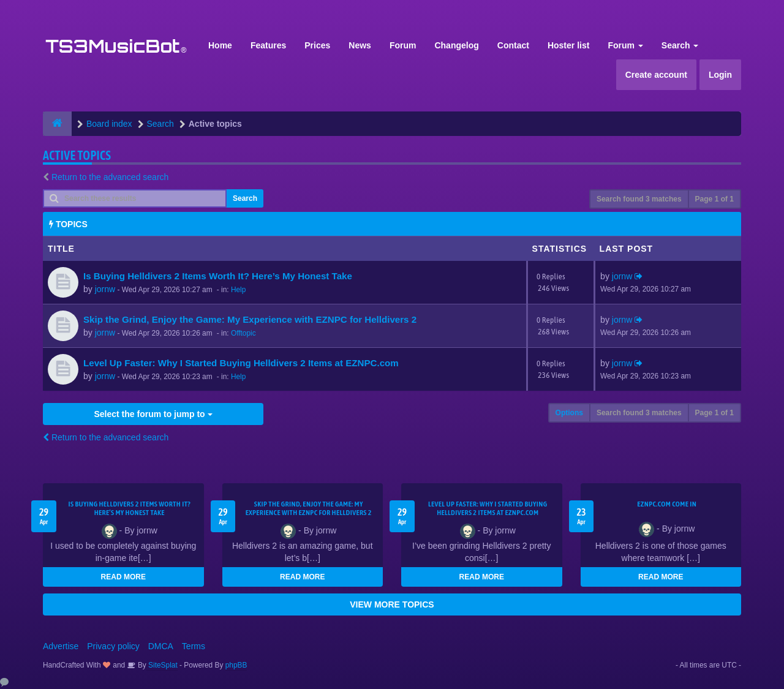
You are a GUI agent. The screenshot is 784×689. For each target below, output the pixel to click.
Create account (656, 75)
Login (720, 75)
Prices (317, 45)
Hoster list (568, 45)
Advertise (61, 646)
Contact (513, 45)
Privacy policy (113, 646)
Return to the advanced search (110, 177)
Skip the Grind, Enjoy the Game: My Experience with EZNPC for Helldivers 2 (250, 319)
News (360, 45)
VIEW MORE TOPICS (392, 604)
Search (680, 45)
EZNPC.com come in (667, 504)
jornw (105, 289)
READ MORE (123, 577)
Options (569, 413)
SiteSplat (162, 665)
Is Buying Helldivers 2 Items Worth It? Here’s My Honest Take (218, 276)
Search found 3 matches (639, 199)
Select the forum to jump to (153, 414)
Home (220, 45)
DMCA (161, 646)
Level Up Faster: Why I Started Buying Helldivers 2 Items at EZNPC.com (241, 363)
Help (238, 290)
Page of (714, 199)
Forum (403, 45)
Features (268, 45)
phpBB (236, 665)
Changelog (456, 45)
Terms (194, 646)
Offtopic (243, 333)
